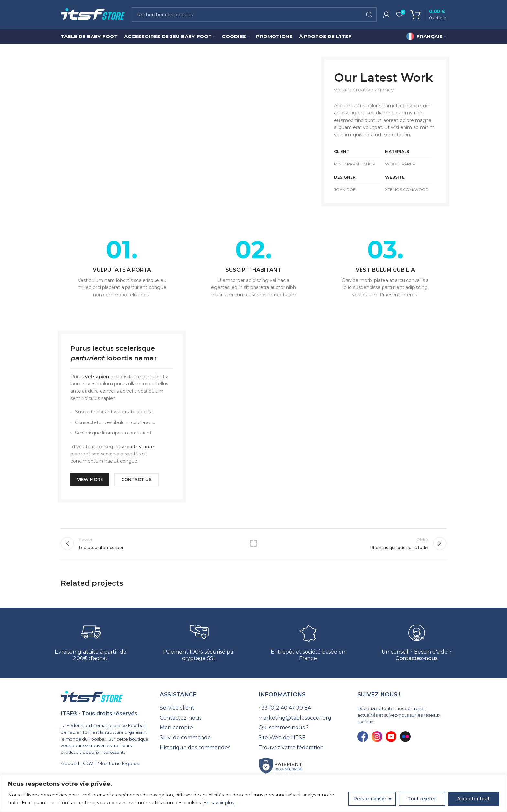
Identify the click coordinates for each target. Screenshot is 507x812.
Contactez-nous (417, 658)
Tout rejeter (422, 799)
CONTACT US (136, 479)
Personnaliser (370, 799)
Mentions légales (118, 763)
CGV (88, 763)
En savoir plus (219, 803)
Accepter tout (473, 799)
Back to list (254, 543)
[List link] (204, 708)
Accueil (70, 763)
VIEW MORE (90, 479)
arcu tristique (138, 447)
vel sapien (97, 377)
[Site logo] (93, 14)
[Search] (254, 15)
